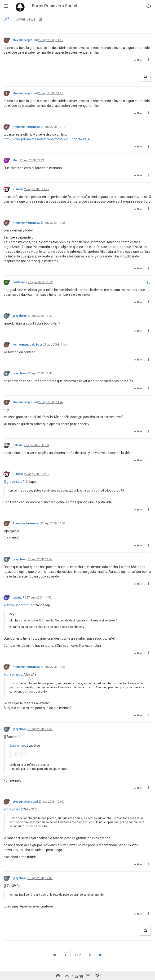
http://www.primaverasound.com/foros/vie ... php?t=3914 (47, 139)
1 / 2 (78, 955)
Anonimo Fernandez (26, 127)
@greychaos (13, 482)
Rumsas (18, 189)
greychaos (20, 316)
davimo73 (19, 598)
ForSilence (20, 282)
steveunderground (25, 40)
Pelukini (18, 445)
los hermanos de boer (27, 345)
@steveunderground (19, 605)
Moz (16, 160)
